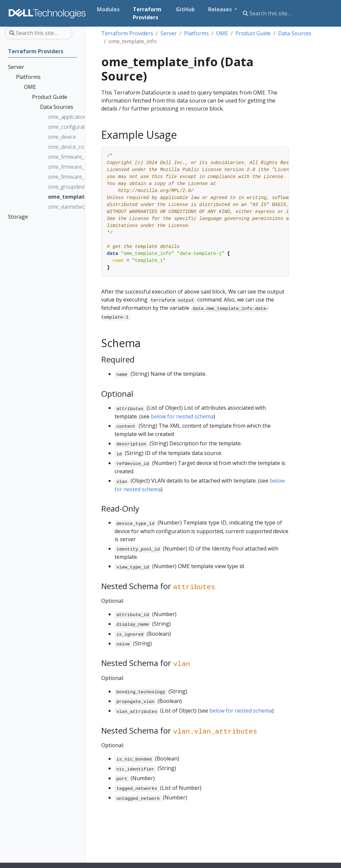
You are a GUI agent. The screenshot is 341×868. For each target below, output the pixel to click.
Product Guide (253, 33)
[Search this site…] (282, 13)
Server (169, 33)
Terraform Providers (127, 33)
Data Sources (295, 33)
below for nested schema (182, 416)
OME (222, 33)
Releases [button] (221, 9)
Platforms (196, 33)
